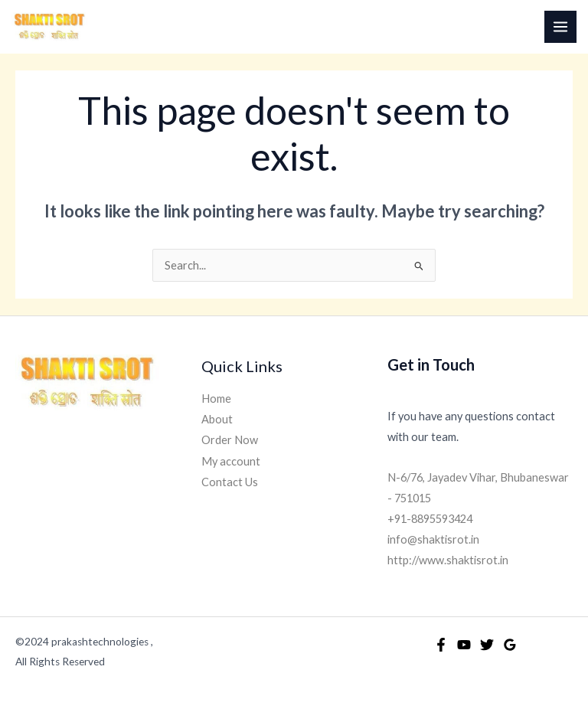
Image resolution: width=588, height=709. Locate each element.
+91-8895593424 (430, 519)
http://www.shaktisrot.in (448, 560)
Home (216, 399)
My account (231, 461)
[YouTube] (464, 645)
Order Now (230, 440)
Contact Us (230, 482)
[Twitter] (487, 645)
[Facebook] (441, 645)
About (217, 419)
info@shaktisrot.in (433, 539)
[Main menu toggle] (560, 27)
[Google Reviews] (510, 645)
